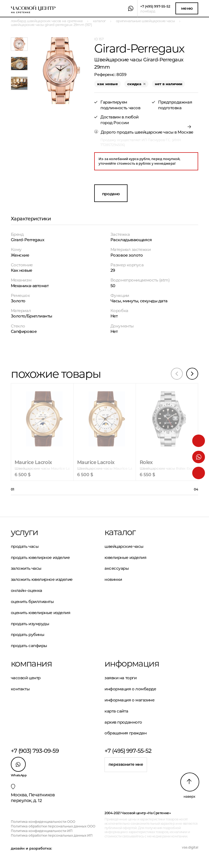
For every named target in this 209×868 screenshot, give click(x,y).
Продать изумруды (30, 624)
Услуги (24, 532)
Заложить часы (26, 568)
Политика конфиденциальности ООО (43, 822)
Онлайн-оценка (27, 590)
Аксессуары (117, 568)
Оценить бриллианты (32, 602)
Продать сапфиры (29, 646)
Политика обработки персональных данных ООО (53, 826)
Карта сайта (116, 711)
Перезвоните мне (126, 764)
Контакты (20, 689)
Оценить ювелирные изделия (41, 613)
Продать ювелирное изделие (40, 557)
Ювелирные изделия (125, 557)
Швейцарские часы (124, 546)
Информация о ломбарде (130, 689)
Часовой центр (26, 678)
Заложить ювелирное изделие (42, 579)
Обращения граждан (125, 733)
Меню (187, 8)
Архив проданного (123, 722)
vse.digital (190, 847)
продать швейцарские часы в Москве (155, 132)
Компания (31, 664)
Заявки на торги (120, 678)
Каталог (120, 532)
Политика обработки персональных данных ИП (52, 835)
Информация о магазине (130, 700)
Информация (132, 664)
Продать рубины (28, 635)
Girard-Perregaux (28, 240)
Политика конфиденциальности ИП (42, 831)
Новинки (113, 579)
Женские (20, 255)
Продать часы (25, 546)
